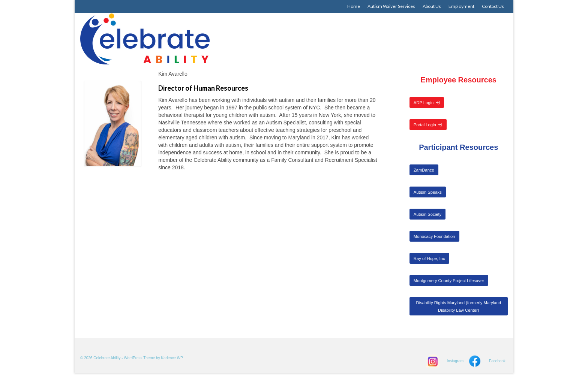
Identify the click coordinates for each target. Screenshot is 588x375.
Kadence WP (172, 358)
